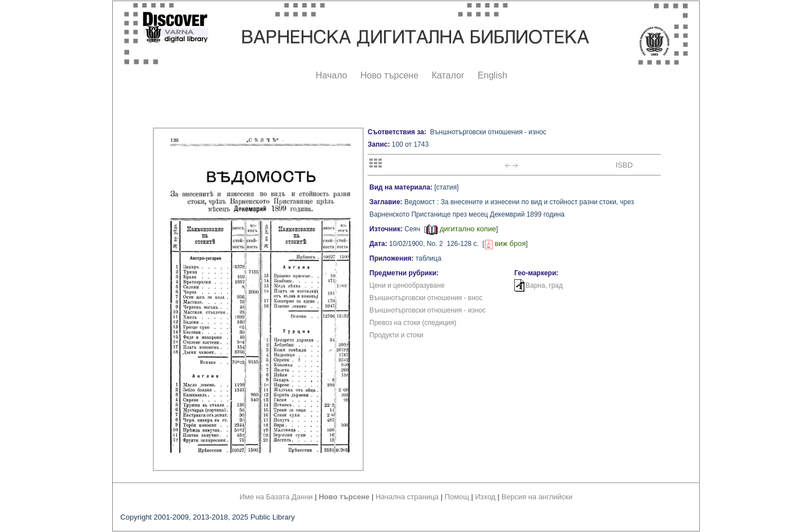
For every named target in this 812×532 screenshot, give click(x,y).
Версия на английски (537, 497)
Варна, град (544, 285)
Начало (332, 75)
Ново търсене (389, 75)
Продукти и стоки (396, 335)
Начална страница (407, 497)
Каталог (448, 75)
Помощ (456, 497)
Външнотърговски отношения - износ (427, 310)
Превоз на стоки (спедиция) (413, 323)
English (492, 75)
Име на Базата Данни (276, 497)
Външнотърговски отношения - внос (426, 298)
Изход (486, 497)
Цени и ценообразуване (407, 285)
